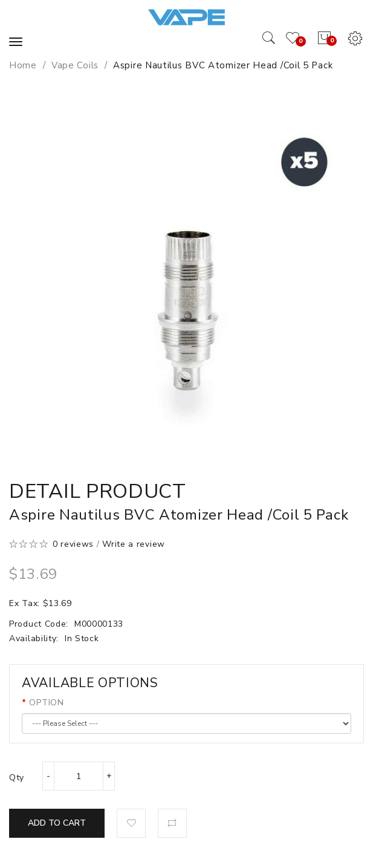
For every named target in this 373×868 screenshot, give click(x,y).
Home (23, 65)
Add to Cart (57, 823)
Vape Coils (75, 65)
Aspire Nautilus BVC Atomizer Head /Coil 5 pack (223, 65)
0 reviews (73, 544)
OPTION (46, 703)
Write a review (134, 544)
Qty (17, 778)
